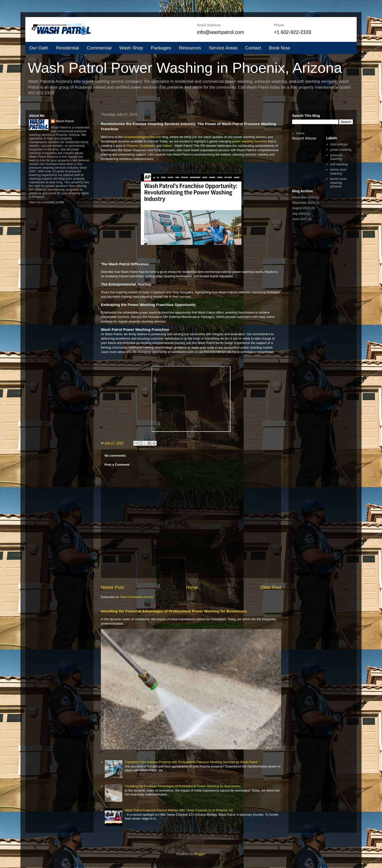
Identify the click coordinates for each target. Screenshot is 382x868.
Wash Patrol (65, 121)
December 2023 (303, 197)
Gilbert (167, 146)
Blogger (199, 854)
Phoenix (132, 146)
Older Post (271, 587)
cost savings (339, 144)
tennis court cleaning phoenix (338, 183)
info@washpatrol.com (221, 32)
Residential (67, 48)
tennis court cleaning (338, 171)
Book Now (280, 48)
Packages (161, 48)
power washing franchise (250, 141)
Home (192, 587)
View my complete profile (47, 202)
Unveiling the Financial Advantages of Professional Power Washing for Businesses (174, 611)
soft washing (339, 164)
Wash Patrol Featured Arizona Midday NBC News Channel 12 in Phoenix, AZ (179, 810)
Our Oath (39, 48)
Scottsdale (147, 146)
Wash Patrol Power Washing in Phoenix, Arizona (185, 68)
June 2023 (300, 219)
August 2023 (301, 208)
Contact (253, 48)
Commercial (99, 48)
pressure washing (336, 157)
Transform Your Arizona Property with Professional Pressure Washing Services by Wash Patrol (191, 762)
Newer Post (112, 587)
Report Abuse (304, 138)
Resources (190, 48)
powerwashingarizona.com (143, 137)
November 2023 (303, 203)
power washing (341, 150)
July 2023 (299, 214)
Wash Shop (131, 48)
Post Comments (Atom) (137, 597)
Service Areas (223, 48)
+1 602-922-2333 (292, 32)
